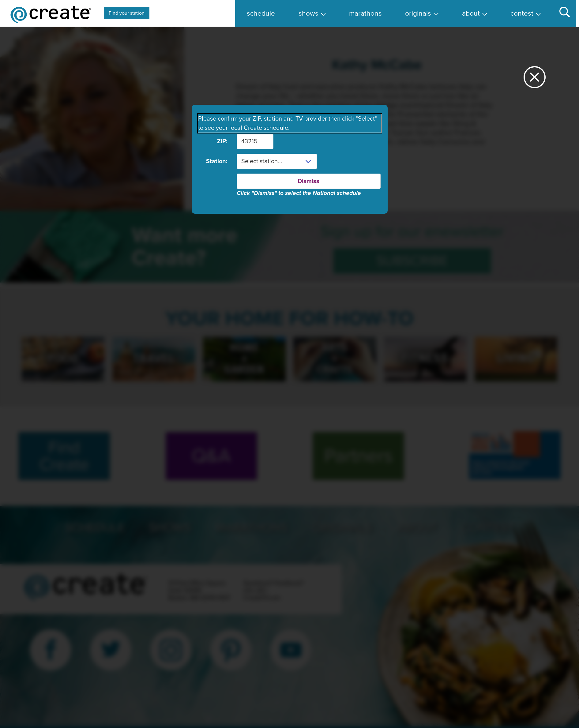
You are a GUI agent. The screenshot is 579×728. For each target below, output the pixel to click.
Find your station (127, 13)
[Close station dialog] (535, 80)
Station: (217, 161)
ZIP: (222, 141)
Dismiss (308, 181)
